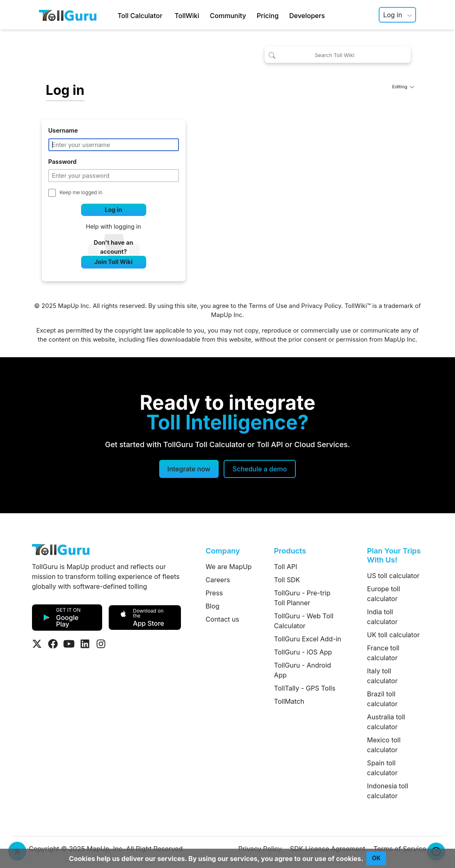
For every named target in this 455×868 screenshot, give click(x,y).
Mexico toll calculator (384, 745)
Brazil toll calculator (382, 699)
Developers (307, 16)
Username (63, 130)
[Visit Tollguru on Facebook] (53, 644)
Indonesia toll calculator (388, 791)
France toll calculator (383, 653)
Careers (218, 580)
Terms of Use (268, 306)
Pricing (268, 16)
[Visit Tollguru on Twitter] (37, 644)
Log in (393, 15)
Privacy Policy (321, 306)
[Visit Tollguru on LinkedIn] (85, 644)
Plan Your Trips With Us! (394, 555)
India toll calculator (382, 617)
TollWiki (187, 16)
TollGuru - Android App (303, 670)
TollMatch (289, 701)
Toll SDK (287, 580)
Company (223, 551)
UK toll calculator (393, 635)
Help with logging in (113, 226)
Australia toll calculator (386, 722)
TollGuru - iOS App (303, 652)
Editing (403, 87)
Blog (213, 606)
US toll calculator (393, 576)
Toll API (286, 567)
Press (214, 593)
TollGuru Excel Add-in (308, 639)
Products (290, 551)
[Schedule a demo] (260, 469)
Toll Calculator (140, 16)
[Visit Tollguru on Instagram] (101, 644)
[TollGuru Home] (68, 15)
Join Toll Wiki (113, 262)
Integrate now (189, 469)
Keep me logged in (81, 192)
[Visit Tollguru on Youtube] (69, 644)
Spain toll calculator (382, 768)
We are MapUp (229, 567)
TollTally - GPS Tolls (305, 688)
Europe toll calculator (384, 594)
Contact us (222, 619)
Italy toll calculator (382, 676)
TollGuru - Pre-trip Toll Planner (302, 598)
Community (228, 16)
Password (63, 162)
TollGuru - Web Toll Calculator (304, 621)
